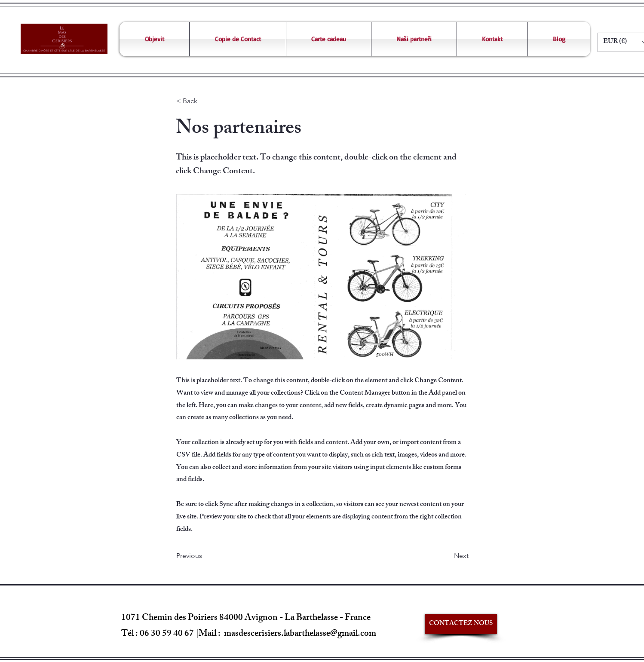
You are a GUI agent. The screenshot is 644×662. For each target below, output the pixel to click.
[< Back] (205, 101)
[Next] (447, 556)
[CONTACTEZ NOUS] (461, 624)
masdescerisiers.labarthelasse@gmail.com (300, 634)
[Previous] (205, 556)
